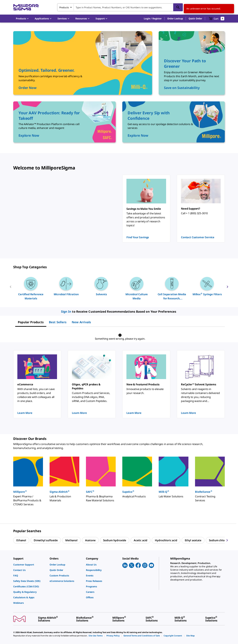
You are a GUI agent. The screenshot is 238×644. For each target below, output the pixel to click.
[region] (119, 288)
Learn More (25, 413)
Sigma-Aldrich (60, 492)
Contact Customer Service (198, 237)
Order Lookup (175, 18)
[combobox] (120, 7)
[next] (227, 288)
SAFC (90, 492)
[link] (30, 565)
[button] (153, 19)
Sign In (66, 311)
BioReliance (204, 492)
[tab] (31, 322)
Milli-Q (164, 492)
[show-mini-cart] (217, 19)
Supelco (128, 492)
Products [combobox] (64, 7)
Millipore (20, 492)
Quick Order (195, 18)
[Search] (178, 7)
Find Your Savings (138, 237)
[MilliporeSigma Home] (26, 7)
